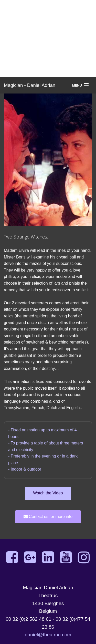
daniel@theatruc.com (48, 635)
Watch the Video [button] (48, 493)
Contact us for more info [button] (48, 517)
